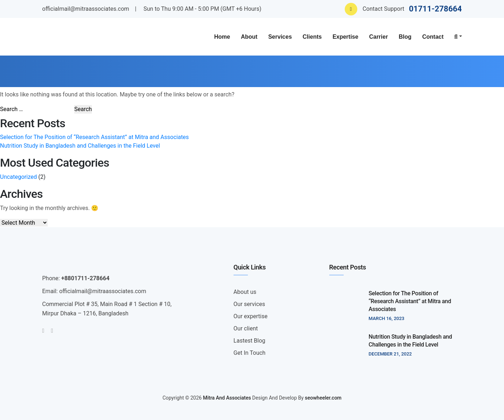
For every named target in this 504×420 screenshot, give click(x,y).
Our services (249, 304)
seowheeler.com (323, 398)
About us (245, 292)
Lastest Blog (249, 341)
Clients (312, 37)
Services (280, 37)
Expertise (345, 37)
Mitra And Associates (227, 398)
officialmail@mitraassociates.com (86, 9)
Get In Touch (249, 353)
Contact (433, 37)
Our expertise (251, 316)
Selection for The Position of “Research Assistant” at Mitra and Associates (94, 137)
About (249, 37)
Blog (405, 37)
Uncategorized (18, 177)
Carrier (378, 37)
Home (222, 37)
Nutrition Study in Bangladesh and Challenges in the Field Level (80, 146)
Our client (246, 328)
